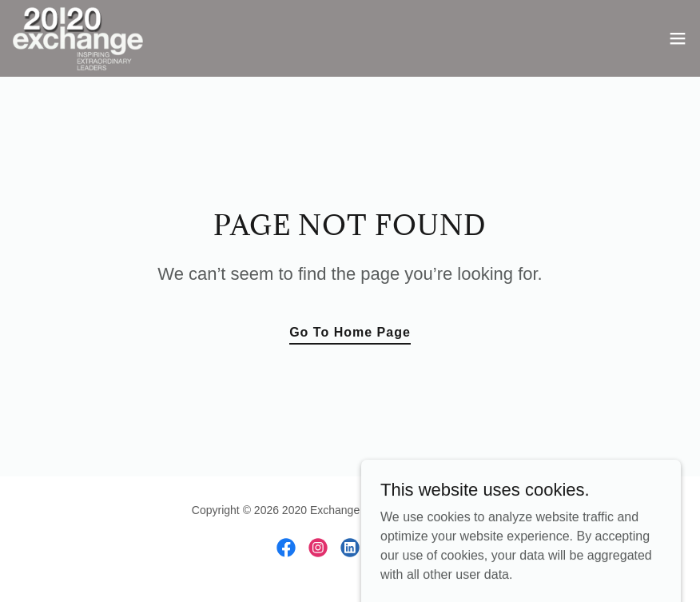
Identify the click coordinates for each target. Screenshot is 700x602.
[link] (78, 38)
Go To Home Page (350, 332)
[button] (678, 38)
